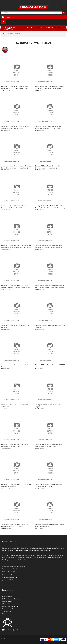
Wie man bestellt (8, 604)
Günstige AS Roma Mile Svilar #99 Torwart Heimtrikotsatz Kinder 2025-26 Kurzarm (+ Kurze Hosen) (15, 208)
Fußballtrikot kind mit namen (26, 639)
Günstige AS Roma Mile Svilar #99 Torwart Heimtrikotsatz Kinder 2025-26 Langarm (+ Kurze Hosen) (48, 248)
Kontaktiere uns (7, 597)
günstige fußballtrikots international (14, 567)
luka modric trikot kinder (10, 575)
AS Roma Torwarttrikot (14, 34)
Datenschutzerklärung (9, 609)
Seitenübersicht (7, 611)
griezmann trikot (7, 580)
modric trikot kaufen (9, 571)
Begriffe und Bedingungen (11, 606)
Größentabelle (7, 601)
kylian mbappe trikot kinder (11, 569)
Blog (4, 614)
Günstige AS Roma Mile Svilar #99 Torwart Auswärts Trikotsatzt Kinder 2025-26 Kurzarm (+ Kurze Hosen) (50, 208)
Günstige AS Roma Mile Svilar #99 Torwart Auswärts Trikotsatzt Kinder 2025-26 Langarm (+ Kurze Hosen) (17, 287)
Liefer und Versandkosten (10, 599)
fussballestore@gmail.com (12, 630)
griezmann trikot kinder (10, 577)
